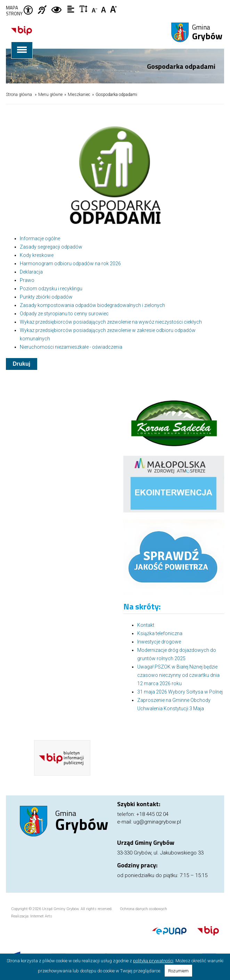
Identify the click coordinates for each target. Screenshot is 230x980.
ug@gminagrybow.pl (157, 822)
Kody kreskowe (37, 255)
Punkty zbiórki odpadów (46, 297)
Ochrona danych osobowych (143, 909)
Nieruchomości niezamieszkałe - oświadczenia (71, 347)
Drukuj (22, 364)
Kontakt (146, 625)
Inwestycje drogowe (159, 642)
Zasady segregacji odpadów (51, 247)
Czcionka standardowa (104, 9)
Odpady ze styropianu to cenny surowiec (64, 314)
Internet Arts (41, 916)
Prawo (27, 280)
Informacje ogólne (40, 238)
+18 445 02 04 (152, 814)
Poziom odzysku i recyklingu (51, 289)
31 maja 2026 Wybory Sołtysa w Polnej (180, 692)
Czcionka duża (114, 9)
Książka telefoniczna (160, 633)
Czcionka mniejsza (95, 9)
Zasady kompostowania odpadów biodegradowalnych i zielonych (92, 305)
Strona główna (19, 95)
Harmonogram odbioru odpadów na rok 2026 (70, 264)
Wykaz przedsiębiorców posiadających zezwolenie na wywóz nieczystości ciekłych (111, 322)
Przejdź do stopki (115, 0)
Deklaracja (31, 272)
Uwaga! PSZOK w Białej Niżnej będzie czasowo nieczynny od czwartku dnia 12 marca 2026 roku (178, 675)
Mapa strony (14, 11)
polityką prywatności (153, 961)
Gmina (207, 33)
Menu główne (50, 95)
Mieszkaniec (79, 95)
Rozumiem (178, 971)
